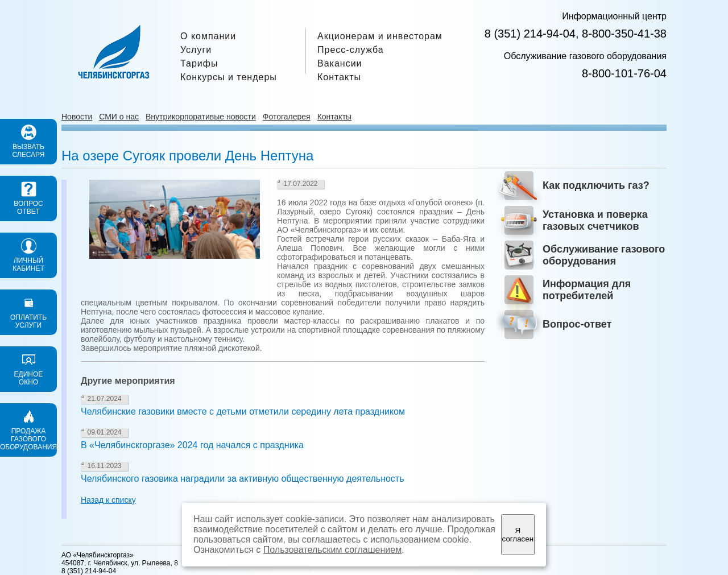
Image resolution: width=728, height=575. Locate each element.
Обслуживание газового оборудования (604, 255)
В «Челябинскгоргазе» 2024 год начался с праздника (192, 445)
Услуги (196, 50)
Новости (77, 117)
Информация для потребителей (587, 290)
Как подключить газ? (596, 185)
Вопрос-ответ (577, 324)
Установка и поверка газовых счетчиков (595, 220)
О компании (208, 36)
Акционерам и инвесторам (380, 36)
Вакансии (340, 63)
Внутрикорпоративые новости (201, 117)
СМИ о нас (119, 117)
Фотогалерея (287, 117)
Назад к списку (108, 500)
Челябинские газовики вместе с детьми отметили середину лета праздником (243, 411)
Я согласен (518, 535)
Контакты (339, 77)
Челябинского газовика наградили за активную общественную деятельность (243, 479)
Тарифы (199, 63)
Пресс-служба (351, 50)
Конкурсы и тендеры (229, 77)
